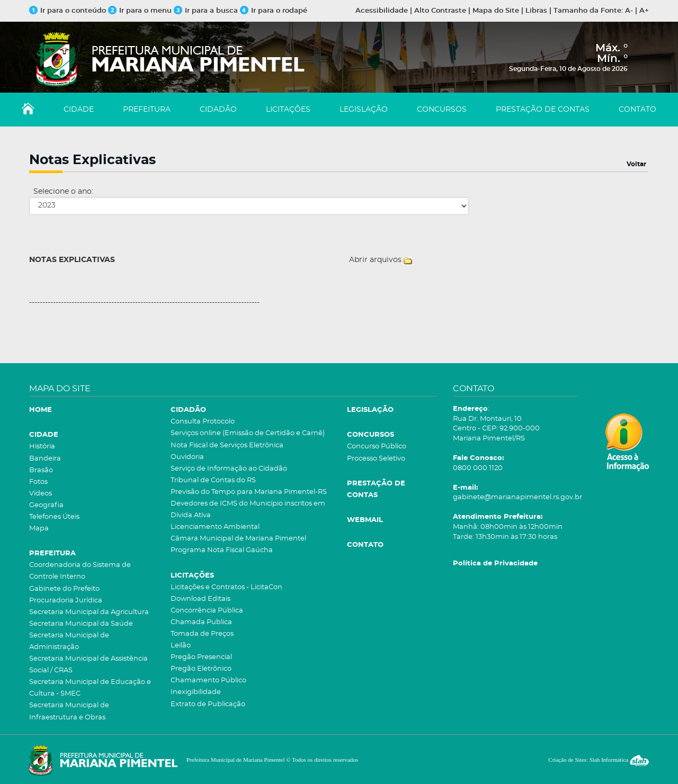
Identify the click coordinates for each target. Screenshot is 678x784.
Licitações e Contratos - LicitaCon (226, 587)
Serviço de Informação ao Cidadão (229, 469)
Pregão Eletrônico (201, 669)
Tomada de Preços (202, 634)
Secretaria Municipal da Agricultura (89, 612)
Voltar (636, 164)
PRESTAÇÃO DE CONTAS (543, 110)
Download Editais (200, 599)
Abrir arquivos (375, 260)
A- (629, 11)
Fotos (38, 482)
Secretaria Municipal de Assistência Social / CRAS (88, 665)
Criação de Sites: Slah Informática (599, 760)
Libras (536, 11)
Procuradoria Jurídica (66, 601)
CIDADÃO (218, 110)
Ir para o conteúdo (68, 11)
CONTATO (637, 110)
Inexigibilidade (196, 692)
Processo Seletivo (376, 459)
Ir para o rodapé (274, 11)
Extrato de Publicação (208, 704)
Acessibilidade (382, 11)
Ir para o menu (141, 11)
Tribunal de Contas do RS (213, 480)
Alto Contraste (440, 11)
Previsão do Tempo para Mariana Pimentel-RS (249, 492)
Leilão (181, 646)
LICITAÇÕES (288, 110)
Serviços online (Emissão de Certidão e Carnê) (248, 433)
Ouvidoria (187, 457)
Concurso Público (377, 447)
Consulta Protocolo (203, 422)
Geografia (46, 505)
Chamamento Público (208, 681)
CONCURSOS (442, 110)
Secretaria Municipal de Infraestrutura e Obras (69, 711)
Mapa (39, 529)
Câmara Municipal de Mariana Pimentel (238, 539)
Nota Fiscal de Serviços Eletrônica (227, 445)
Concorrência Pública (207, 611)
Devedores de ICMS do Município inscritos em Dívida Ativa (248, 510)
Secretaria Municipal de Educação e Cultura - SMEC (90, 688)
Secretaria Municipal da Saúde (81, 624)
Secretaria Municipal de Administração (69, 641)
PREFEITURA (147, 110)
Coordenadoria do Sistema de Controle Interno (80, 571)
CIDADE (79, 110)
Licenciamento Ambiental (215, 527)
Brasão (41, 470)
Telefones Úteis (54, 517)
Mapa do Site (496, 11)
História (42, 447)
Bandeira (45, 459)
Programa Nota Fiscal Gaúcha (222, 550)
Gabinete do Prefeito (64, 589)
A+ (644, 11)
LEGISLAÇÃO (364, 110)
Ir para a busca (206, 11)
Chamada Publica (201, 622)
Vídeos (41, 494)
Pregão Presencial (201, 657)
